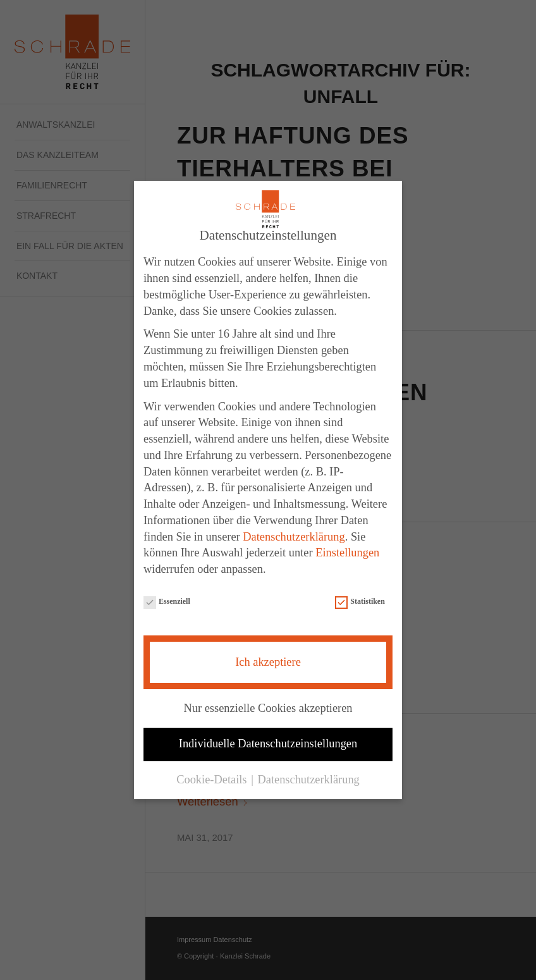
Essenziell (167, 601)
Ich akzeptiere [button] (268, 660)
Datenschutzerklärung (294, 535)
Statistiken (360, 601)
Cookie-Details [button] (213, 778)
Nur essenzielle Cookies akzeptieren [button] (268, 706)
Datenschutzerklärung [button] (308, 778)
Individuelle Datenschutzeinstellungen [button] (268, 742)
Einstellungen (347, 551)
